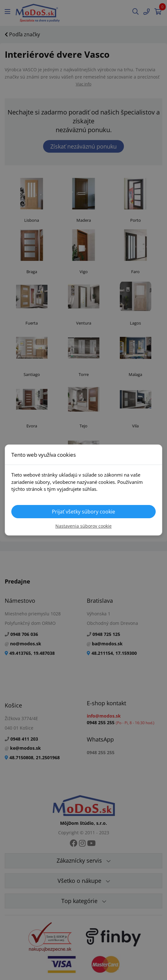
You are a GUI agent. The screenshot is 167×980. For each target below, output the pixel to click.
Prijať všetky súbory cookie (83, 512)
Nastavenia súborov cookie (83, 526)
